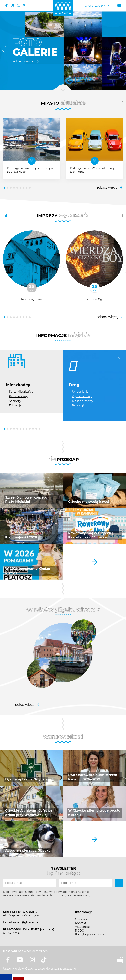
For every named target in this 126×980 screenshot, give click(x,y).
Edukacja (15, 405)
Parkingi (78, 405)
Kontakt (81, 923)
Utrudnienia (80, 392)
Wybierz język (95, 6)
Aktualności (83, 927)
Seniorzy (15, 401)
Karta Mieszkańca (21, 392)
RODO (80, 931)
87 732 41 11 (16, 933)
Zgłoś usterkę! (82, 396)
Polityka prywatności (90, 934)
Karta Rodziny (19, 396)
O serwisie (82, 919)
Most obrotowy (83, 401)
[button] (4, 51)
